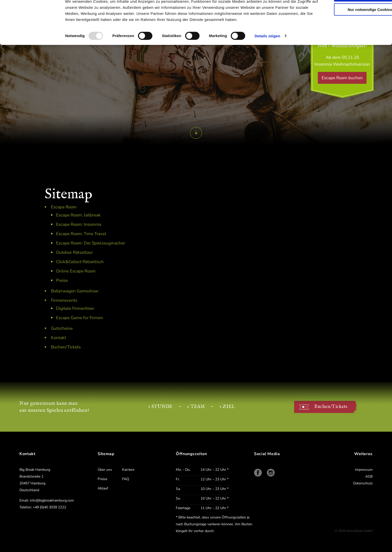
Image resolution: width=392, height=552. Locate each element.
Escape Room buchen (342, 78)
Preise (102, 479)
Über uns (105, 470)
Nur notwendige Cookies (351, 26)
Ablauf (103, 488)
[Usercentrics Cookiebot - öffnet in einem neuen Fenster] (32, 16)
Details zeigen (267, 52)
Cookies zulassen (351, 11)
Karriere (128, 470)
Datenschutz (363, 483)
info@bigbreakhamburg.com (52, 500)
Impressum (364, 470)
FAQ (126, 479)
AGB (369, 476)
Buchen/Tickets (331, 407)
